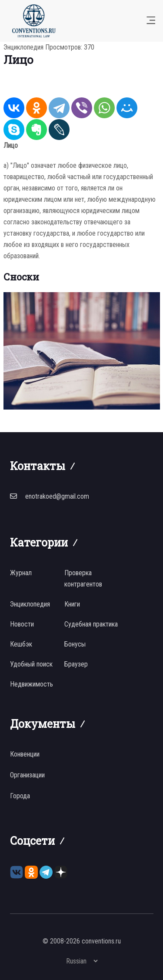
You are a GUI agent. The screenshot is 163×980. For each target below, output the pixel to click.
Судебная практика (91, 624)
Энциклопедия (23, 47)
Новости (22, 624)
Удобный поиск (31, 664)
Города (20, 796)
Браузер (76, 664)
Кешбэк (21, 644)
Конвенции (25, 754)
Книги (72, 604)
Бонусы (75, 644)
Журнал (21, 573)
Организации (27, 775)
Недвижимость (32, 684)
